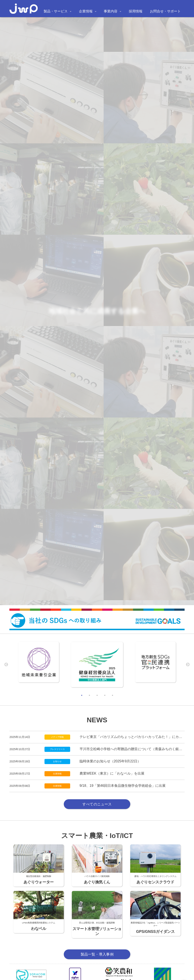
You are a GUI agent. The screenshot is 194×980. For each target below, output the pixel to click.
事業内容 (111, 11)
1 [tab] (82, 695)
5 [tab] (113, 695)
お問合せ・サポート (165, 11)
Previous (6, 665)
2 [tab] (89, 695)
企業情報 (86, 11)
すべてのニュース (97, 804)
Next (188, 665)
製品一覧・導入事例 (97, 954)
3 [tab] (97, 695)
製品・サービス (56, 11)
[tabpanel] (39, 662)
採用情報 (136, 11)
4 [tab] (105, 695)
